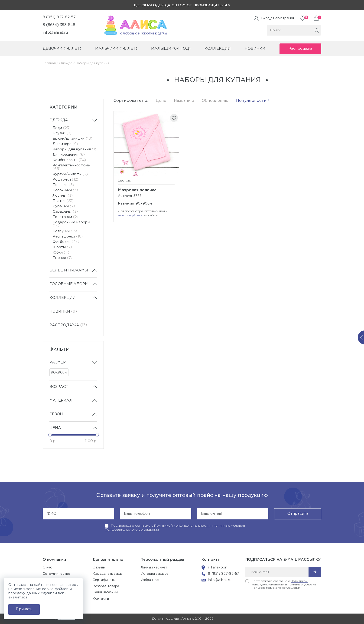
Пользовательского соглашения (132, 530)
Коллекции (63, 298)
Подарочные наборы (71, 224)
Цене (161, 101)
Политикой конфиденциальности (182, 526)
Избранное (150, 580)
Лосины (63, 196)
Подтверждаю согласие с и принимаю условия (284, 585)
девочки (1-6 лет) (62, 49)
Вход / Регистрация (278, 18)
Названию (184, 101)
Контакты (101, 599)
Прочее (62, 258)
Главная (49, 63)
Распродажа (300, 49)
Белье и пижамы (69, 270)
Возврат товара (106, 586)
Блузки (62, 133)
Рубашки (64, 206)
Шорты (62, 247)
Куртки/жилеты (70, 174)
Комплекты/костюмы (72, 167)
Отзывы (99, 568)
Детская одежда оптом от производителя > (182, 5)
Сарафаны (65, 212)
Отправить (298, 514)
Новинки (255, 49)
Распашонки (68, 236)
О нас (47, 568)
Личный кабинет (154, 568)
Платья (63, 201)
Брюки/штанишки (73, 139)
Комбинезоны (69, 160)
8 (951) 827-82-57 (59, 17)
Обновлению (215, 101)
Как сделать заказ (108, 574)
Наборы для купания (74, 149)
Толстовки (65, 217)
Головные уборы (69, 284)
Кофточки (65, 180)
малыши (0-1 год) (171, 49)
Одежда (66, 63)
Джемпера (65, 144)
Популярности (251, 101)
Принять (24, 609)
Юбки (61, 253)
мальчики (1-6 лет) (116, 49)
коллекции (218, 49)
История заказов (155, 574)
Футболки (66, 242)
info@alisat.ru (55, 33)
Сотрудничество (56, 574)
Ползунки (65, 231)
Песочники (65, 190)
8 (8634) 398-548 (59, 25)
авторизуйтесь (130, 215)
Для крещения (69, 155)
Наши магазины (105, 592)
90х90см (59, 372)
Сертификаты (104, 580)
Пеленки (63, 185)
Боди (62, 128)
